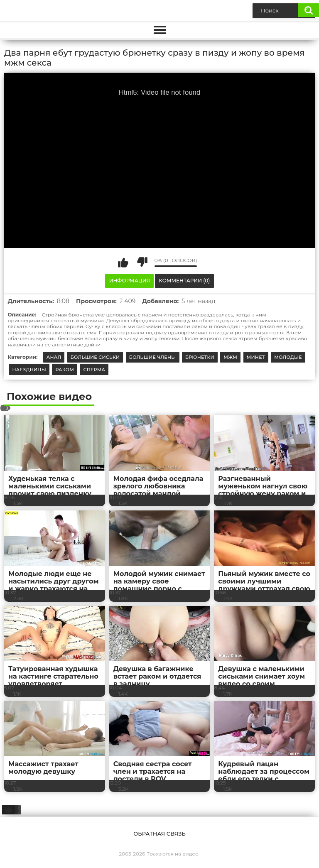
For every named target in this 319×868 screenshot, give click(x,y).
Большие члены (153, 357)
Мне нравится (123, 262)
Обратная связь (159, 834)
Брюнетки (200, 357)
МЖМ (230, 357)
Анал (54, 357)
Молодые (288, 357)
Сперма (94, 370)
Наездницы (29, 370)
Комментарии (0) (185, 281)
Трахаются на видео (172, 854)
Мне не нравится (142, 262)
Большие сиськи (95, 357)
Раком (65, 370)
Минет (256, 357)
